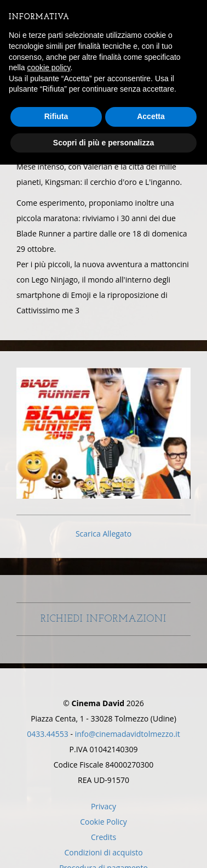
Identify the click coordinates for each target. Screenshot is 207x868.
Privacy (104, 806)
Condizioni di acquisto (103, 852)
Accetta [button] (151, 116)
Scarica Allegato (104, 534)
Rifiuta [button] (56, 116)
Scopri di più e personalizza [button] (104, 143)
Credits (104, 837)
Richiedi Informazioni (104, 629)
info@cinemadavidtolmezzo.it (128, 734)
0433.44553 (48, 734)
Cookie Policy (104, 822)
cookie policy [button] (48, 67)
